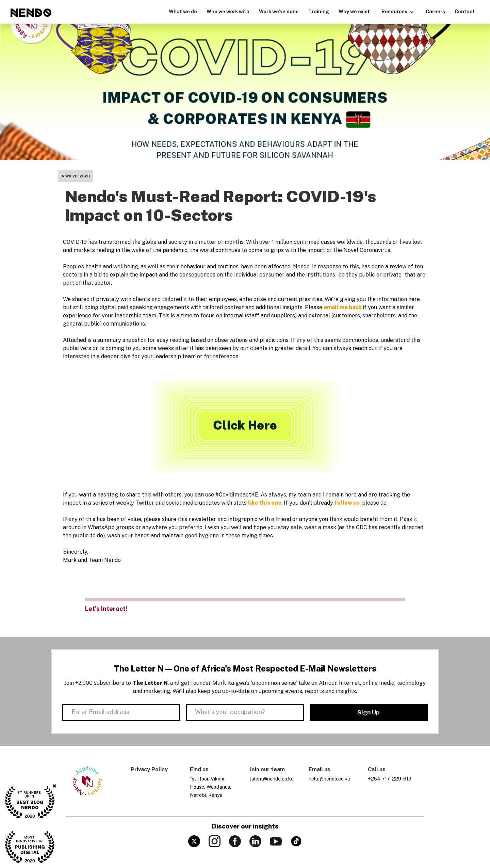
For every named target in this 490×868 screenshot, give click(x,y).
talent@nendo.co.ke (272, 779)
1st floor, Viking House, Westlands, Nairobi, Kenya (210, 787)
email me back (342, 307)
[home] (31, 13)
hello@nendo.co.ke (329, 779)
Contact (465, 11)
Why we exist (354, 11)
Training (319, 11)
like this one (265, 503)
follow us (347, 503)
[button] (398, 11)
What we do (183, 11)
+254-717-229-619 (390, 779)
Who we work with (228, 11)
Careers (435, 11)
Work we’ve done (279, 11)
